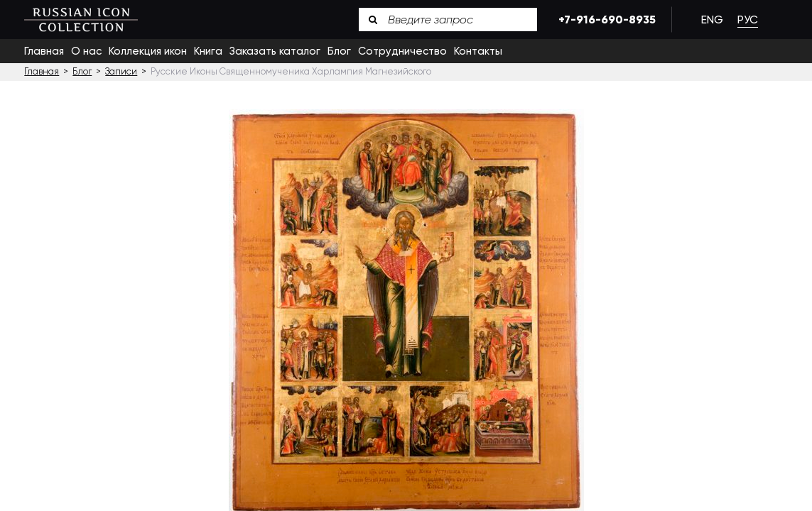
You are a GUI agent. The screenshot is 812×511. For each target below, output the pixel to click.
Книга (208, 51)
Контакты (478, 51)
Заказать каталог (275, 51)
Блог (339, 51)
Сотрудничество (402, 51)
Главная (44, 51)
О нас (86, 51)
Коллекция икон (148, 51)
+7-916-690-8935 (605, 20)
